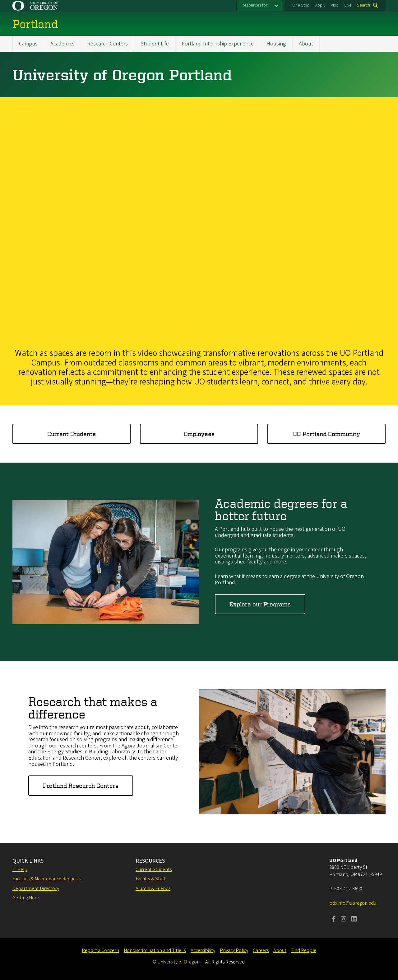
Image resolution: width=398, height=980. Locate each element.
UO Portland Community (326, 434)
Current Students (72, 434)
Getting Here (26, 898)
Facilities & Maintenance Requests (47, 879)
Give (348, 5)
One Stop (301, 5)
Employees (199, 434)
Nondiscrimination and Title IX (155, 950)
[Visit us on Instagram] (344, 920)
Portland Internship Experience (218, 44)
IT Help (20, 869)
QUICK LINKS (28, 861)
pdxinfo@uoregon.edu (353, 903)
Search (363, 5)
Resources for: (255, 5)
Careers (261, 950)
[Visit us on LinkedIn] (354, 920)
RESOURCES (150, 861)
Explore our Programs (260, 604)
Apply (320, 5)
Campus (28, 44)
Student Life (155, 44)
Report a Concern (100, 950)
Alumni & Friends (153, 888)
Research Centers (108, 44)
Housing (276, 44)
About (306, 44)
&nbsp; (199, 221)
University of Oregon (178, 962)
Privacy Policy (234, 950)
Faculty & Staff (150, 879)
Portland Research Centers (81, 786)
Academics (62, 44)
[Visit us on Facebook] (334, 920)
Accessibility (203, 950)
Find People (304, 950)
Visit (334, 5)
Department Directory (36, 888)
